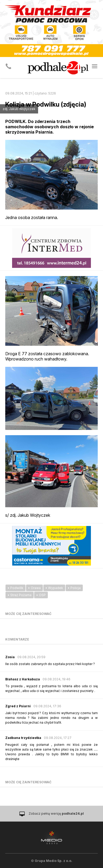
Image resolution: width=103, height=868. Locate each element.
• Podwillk (16, 588)
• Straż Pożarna (20, 595)
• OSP (41, 595)
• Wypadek (54, 588)
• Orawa (34, 588)
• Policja (74, 588)
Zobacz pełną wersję (56, 814)
